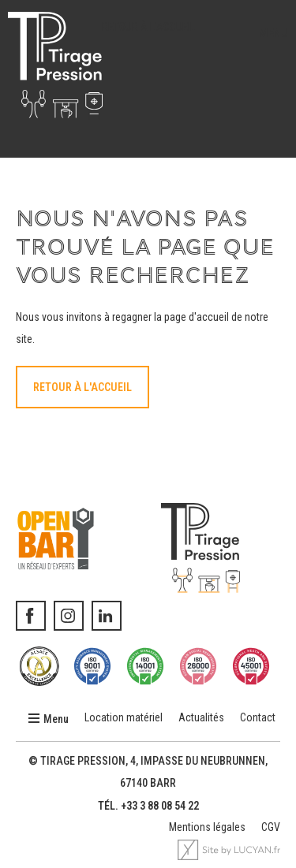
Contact (258, 717)
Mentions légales (207, 827)
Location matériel (124, 717)
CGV (271, 827)
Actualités (201, 717)
